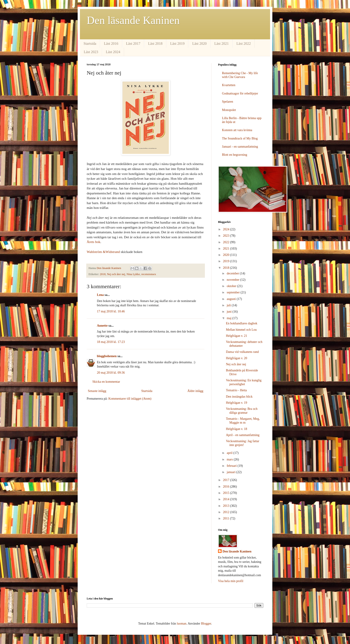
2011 (227, 518)
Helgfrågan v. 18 (237, 429)
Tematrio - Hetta (236, 390)
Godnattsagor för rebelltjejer (240, 93)
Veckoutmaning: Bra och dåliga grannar (242, 411)
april (230, 453)
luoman (182, 624)
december (233, 273)
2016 (227, 487)
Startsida (90, 44)
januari (231, 472)
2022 (227, 242)
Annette (102, 326)
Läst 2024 (113, 52)
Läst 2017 (133, 44)
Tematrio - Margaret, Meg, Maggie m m (243, 421)
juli (229, 305)
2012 (227, 512)
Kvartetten (229, 85)
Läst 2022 (244, 44)
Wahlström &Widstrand (103, 252)
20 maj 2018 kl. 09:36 (111, 373)
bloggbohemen (107, 356)
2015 (227, 493)
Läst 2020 (199, 44)
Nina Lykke (133, 274)
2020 (227, 255)
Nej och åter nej (116, 274)
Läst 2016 (111, 44)
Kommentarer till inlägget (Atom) (130, 399)
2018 (103, 274)
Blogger (206, 624)
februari (232, 466)
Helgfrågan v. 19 (237, 403)
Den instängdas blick (239, 397)
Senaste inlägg (97, 391)
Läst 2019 (177, 44)
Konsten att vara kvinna (237, 130)
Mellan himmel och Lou (241, 330)
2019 (227, 261)
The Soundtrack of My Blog (240, 138)
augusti (232, 299)
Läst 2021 (222, 44)
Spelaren (228, 102)
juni (229, 312)
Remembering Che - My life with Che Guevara (240, 75)
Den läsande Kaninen (133, 20)
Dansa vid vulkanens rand (242, 352)
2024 (227, 229)
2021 (227, 249)
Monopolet (229, 110)
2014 (227, 499)
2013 (227, 506)
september (234, 292)
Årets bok (93, 242)
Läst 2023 (91, 52)
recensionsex (149, 274)
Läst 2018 (155, 44)
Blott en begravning (235, 155)
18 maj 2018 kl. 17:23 (111, 342)
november (233, 280)
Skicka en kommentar (106, 382)
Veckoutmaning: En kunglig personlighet (244, 382)
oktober (232, 286)
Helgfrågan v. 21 (237, 336)
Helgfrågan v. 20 (237, 358)
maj (229, 318)
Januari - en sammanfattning (240, 147)
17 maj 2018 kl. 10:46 (111, 311)
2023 (227, 236)
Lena (100, 295)
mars (230, 459)
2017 (227, 480)
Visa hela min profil (231, 581)
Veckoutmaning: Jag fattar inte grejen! (243, 443)
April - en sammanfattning (243, 435)
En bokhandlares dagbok (242, 323)
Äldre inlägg (195, 391)
